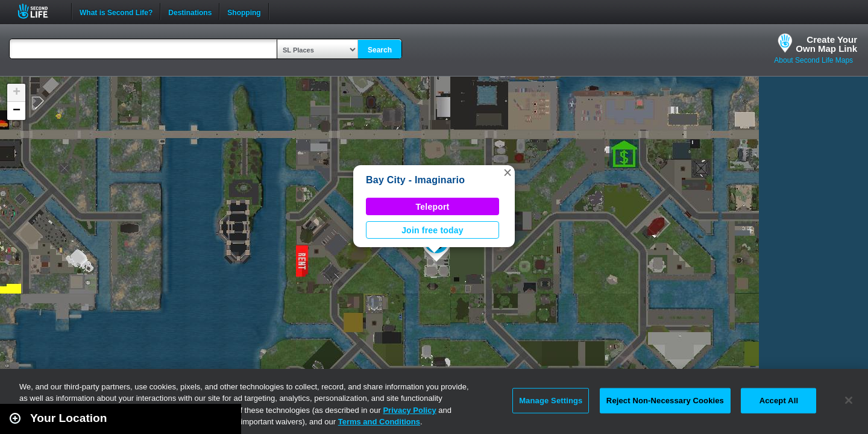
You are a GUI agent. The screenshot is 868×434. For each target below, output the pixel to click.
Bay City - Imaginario (415, 180)
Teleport (433, 207)
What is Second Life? (116, 11)
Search (380, 50)
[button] (508, 172)
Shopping (244, 11)
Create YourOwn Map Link (826, 44)
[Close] (849, 400)
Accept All (779, 401)
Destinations (190, 11)
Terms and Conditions (379, 422)
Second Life (39, 11)
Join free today (432, 230)
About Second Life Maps (813, 60)
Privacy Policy (409, 410)
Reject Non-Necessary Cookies (665, 401)
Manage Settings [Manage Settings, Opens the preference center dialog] (551, 401)
